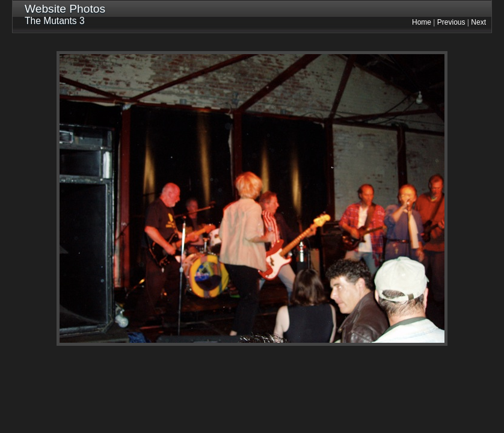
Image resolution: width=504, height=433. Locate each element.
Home (422, 22)
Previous (451, 22)
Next (478, 22)
